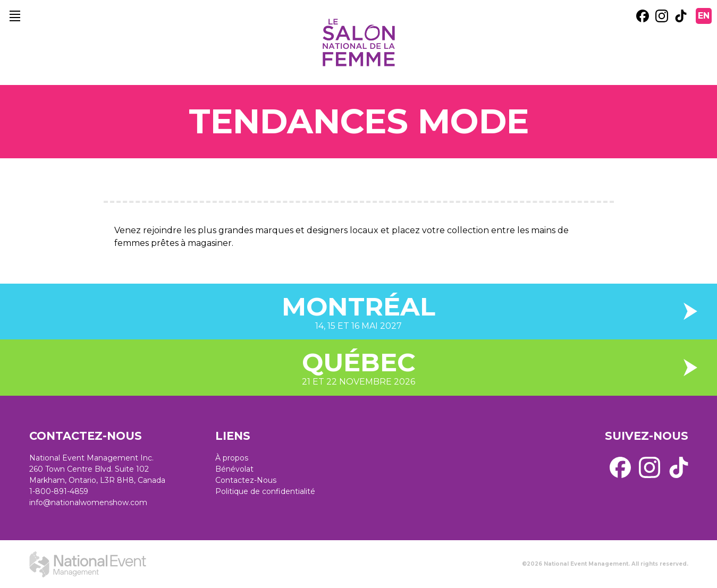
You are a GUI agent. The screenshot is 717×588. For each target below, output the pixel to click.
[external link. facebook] (643, 16)
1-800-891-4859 (59, 491)
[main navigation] (15, 16)
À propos (232, 458)
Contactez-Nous (246, 480)
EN (704, 16)
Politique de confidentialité (265, 491)
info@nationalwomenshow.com (88, 502)
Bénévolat (234, 469)
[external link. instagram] (662, 16)
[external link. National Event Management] (88, 564)
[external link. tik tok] (681, 16)
